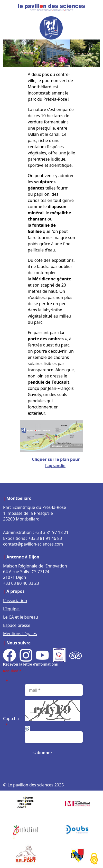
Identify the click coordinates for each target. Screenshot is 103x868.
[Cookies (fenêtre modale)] (94, 859)
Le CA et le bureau (21, 617)
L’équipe (11, 609)
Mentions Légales (20, 634)
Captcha (11, 719)
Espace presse (17, 625)
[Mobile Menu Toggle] (7, 28)
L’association (15, 601)
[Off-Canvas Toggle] (96, 28)
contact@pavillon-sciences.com (33, 544)
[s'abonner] (42, 753)
